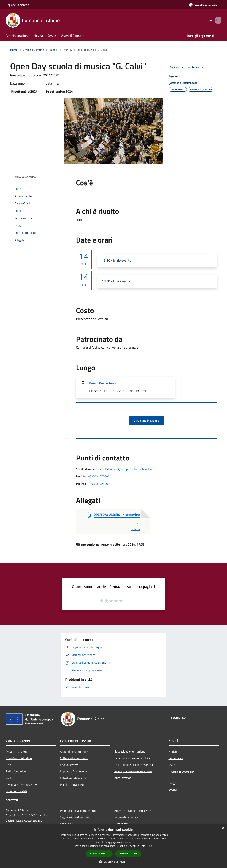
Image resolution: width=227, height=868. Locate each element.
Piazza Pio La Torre (103, 383)
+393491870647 (99, 476)
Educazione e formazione (130, 751)
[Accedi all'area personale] (203, 5)
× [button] (223, 828)
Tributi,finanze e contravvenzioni (135, 765)
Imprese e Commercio (73, 771)
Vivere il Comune (34, 50)
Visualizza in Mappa (146, 421)
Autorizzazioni (123, 778)
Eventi (53, 50)
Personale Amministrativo (22, 785)
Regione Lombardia (18, 5)
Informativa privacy (126, 817)
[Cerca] (217, 20)
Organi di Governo (17, 752)
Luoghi (173, 783)
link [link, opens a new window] (150, 846)
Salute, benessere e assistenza (133, 771)
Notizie (173, 752)
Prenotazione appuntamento (78, 811)
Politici (10, 778)
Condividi (177, 67)
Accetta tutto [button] (99, 854)
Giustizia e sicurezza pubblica (132, 758)
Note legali (121, 824)
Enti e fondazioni (16, 771)
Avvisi (172, 765)
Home (14, 50)
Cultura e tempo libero (74, 758)
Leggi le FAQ (68, 824)
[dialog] (113, 846)
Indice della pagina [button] (25, 177)
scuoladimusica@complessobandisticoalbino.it (128, 469)
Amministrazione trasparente (133, 811)
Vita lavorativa (69, 765)
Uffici (9, 765)
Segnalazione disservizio (75, 817)
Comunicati (176, 758)
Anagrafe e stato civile (74, 752)
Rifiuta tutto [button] (128, 853)
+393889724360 (99, 484)
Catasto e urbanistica (73, 778)
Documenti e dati (16, 791)
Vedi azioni (196, 67)
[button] (114, 862)
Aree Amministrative (19, 758)
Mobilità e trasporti (72, 785)
